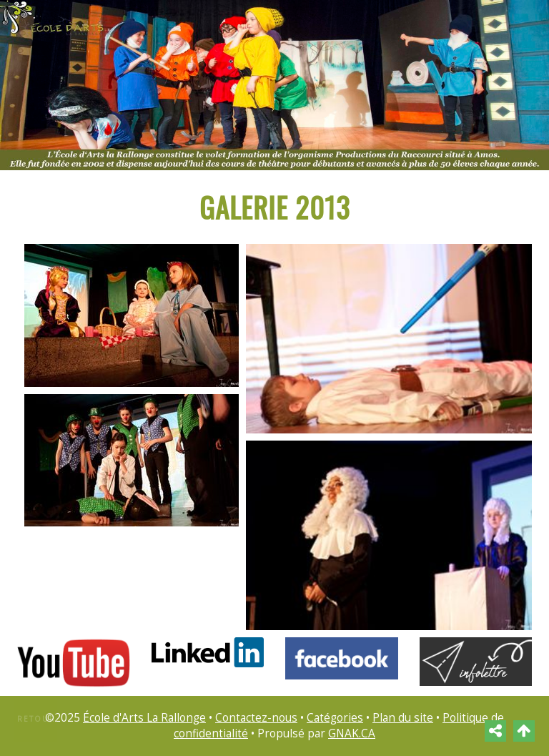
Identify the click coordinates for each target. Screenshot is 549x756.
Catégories (335, 718)
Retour (36, 719)
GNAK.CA (352, 733)
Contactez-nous (256, 718)
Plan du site (403, 718)
